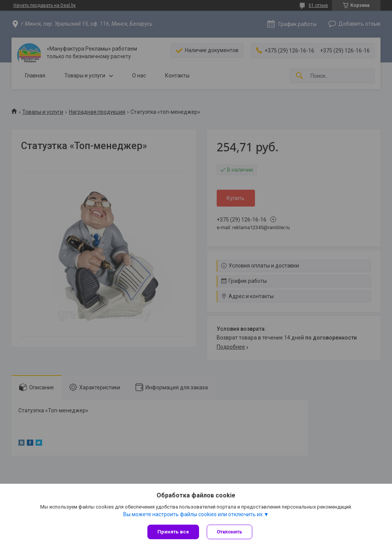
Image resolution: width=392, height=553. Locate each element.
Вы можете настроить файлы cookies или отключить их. (194, 514)
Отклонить (229, 532)
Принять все (173, 532)
